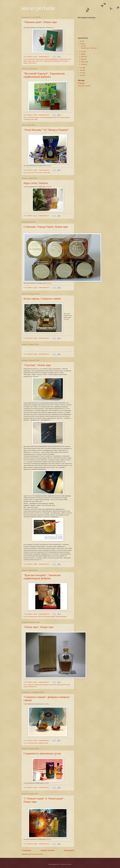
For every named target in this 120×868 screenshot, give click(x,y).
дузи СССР (57, 117)
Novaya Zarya (31, 61)
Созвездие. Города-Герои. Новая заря (46, 227)
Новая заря (32, 59)
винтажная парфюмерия (46, 117)
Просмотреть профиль (84, 86)
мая (82, 54)
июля (83, 46)
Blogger (69, 864)
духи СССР (32, 173)
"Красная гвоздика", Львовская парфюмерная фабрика (42, 577)
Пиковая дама (39, 59)
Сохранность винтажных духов (42, 753)
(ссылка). (49, 166)
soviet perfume (38, 8)
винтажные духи (33, 617)
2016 (81, 70)
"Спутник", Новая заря (37, 365)
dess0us (82, 83)
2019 (81, 41)
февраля (84, 62)
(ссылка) (49, 187)
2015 (81, 73)
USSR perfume (32, 63)
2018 (81, 44)
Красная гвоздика (50, 617)
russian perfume (48, 61)
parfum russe (39, 61)
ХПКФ (36, 119)
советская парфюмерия (51, 59)
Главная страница (47, 850)
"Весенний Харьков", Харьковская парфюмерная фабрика (44, 75)
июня (83, 51)
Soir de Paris (47, 173)
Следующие (26, 850)
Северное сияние (43, 743)
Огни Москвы (39, 173)
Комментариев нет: (44, 57)
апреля (83, 57)
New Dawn (45, 685)
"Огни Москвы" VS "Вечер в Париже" (46, 130)
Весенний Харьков (34, 117)
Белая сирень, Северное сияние (42, 299)
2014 (81, 75)
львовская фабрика (61, 617)
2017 (81, 68)
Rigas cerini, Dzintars (36, 183)
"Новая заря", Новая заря (38, 627)
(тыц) (52, 28)
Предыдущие (69, 850)
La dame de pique (63, 59)
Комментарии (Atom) (37, 854)
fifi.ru (41, 560)
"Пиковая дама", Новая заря (40, 22)
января (83, 64)
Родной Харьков (65, 117)
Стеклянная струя (29, 119)
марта (83, 59)
